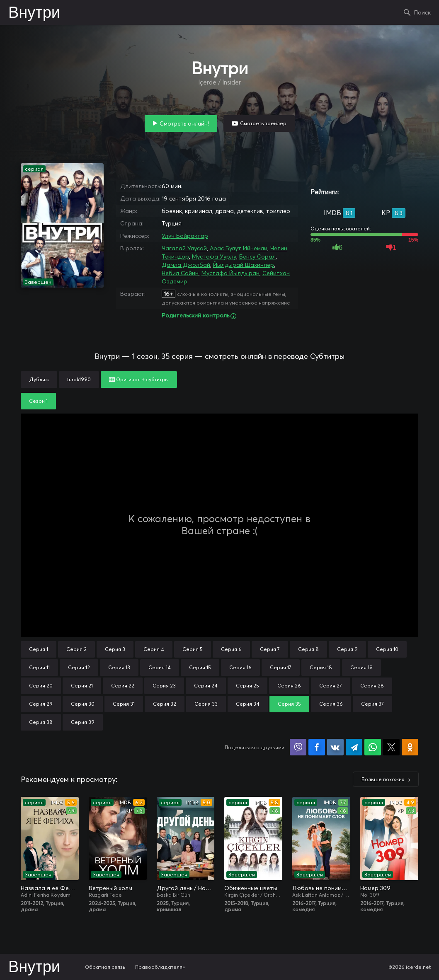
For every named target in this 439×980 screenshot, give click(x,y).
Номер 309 (375, 888)
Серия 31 (124, 704)
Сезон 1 (38, 401)
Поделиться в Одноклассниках (410, 747)
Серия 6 (231, 649)
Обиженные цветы (251, 888)
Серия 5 (193, 649)
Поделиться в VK (335, 747)
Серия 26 (289, 686)
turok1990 (79, 379)
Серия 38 (41, 722)
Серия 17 (281, 667)
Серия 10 (387, 649)
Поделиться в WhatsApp (373, 747)
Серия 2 (76, 649)
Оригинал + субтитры (139, 379)
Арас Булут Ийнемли (239, 248)
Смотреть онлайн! (184, 123)
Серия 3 (115, 649)
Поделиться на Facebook (317, 747)
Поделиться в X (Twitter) (391, 747)
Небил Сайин (180, 273)
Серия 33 (206, 704)
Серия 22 (123, 686)
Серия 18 (321, 667)
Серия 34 (248, 704)
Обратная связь (105, 967)
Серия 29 (41, 704)
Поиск (422, 12)
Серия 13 (119, 667)
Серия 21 (82, 686)
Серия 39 (83, 722)
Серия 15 (200, 667)
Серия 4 (154, 649)
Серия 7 (270, 649)
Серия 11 (39, 667)
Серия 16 (240, 667)
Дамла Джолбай (186, 265)
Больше (383, 779)
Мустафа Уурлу (214, 256)
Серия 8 (308, 649)
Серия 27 (331, 686)
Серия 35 (289, 704)
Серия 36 (331, 704)
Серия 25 (247, 686)
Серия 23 (164, 686)
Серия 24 (206, 686)
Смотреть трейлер (263, 123)
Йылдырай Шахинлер (244, 265)
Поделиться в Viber (298, 747)
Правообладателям (160, 967)
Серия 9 (347, 649)
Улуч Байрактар (185, 236)
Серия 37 (372, 704)
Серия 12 (79, 667)
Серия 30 (83, 704)
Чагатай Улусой (184, 248)
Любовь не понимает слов (321, 888)
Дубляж (39, 379)
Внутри (34, 13)
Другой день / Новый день (186, 888)
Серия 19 (361, 667)
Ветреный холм (110, 888)
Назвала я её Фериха (50, 888)
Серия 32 (165, 704)
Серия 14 (160, 667)
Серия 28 (372, 686)
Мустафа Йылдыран (230, 273)
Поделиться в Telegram (354, 747)
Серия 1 (39, 649)
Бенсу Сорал (257, 256)
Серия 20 (41, 686)
